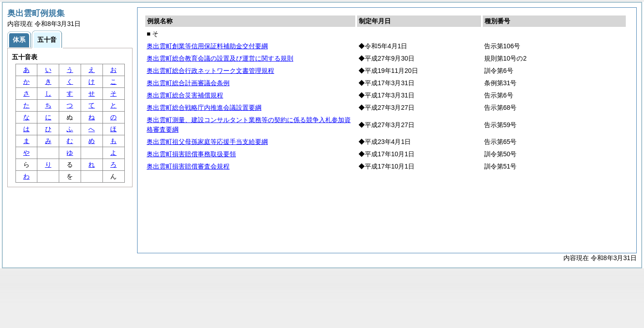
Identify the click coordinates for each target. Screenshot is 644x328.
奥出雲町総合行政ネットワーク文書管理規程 (210, 71)
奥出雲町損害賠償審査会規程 (188, 166)
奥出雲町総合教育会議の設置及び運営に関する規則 (220, 58)
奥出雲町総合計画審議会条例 (188, 83)
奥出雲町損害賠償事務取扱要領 (191, 154)
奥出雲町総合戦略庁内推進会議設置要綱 (204, 108)
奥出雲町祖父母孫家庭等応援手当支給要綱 (207, 142)
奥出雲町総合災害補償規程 (185, 95)
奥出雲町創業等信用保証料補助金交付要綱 (207, 46)
